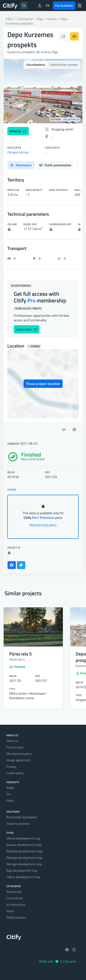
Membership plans (43, 525)
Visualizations (36, 65)
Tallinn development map (23, 877)
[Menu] (80, 6)
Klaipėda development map (25, 851)
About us (12, 741)
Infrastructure (16, 904)
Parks (10, 911)
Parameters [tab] (21, 165)
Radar (10, 788)
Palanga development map (24, 858)
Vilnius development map (23, 838)
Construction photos (64, 65)
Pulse (10, 800)
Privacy (11, 766)
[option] (43, 91)
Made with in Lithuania (58, 961)
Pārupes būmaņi (18, 152)
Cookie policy (15, 773)
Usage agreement (18, 760)
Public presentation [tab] (55, 165)
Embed (34, 346)
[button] (10, 91)
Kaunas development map (24, 845)
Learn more (27, 329)
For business (64, 5)
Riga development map (22, 870)
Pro (9, 794)
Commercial (14, 898)
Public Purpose (16, 917)
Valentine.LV (71, 119)
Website (18, 131)
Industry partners (18, 823)
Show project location (43, 384)
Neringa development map (24, 864)
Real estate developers (22, 817)
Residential (14, 892)
